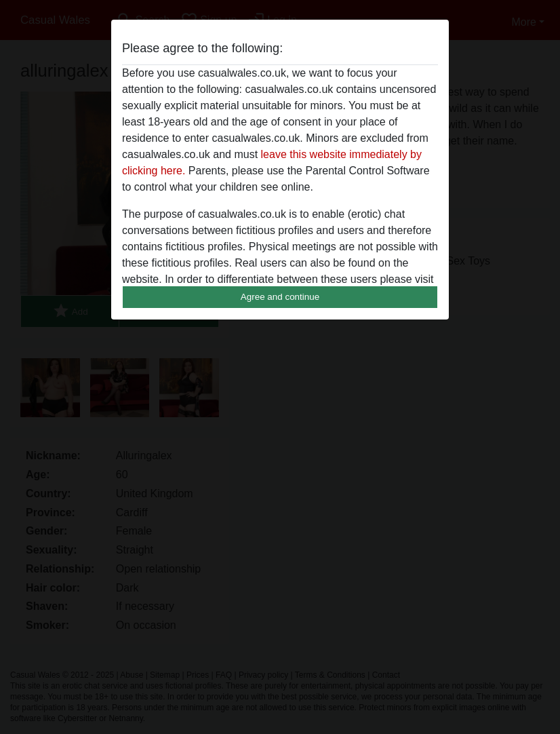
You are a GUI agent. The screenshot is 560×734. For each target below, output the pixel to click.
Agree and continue (280, 297)
